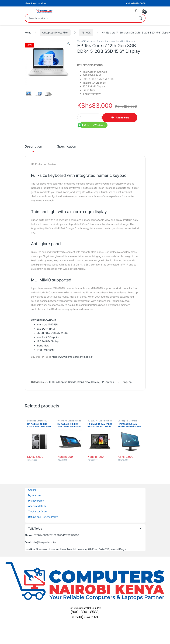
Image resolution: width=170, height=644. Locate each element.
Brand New (110, 41)
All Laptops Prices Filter (55, 33)
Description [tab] (33, 147)
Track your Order (38, 511)
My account (35, 495)
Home (28, 33)
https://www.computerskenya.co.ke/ (72, 357)
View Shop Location (35, 3)
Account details (37, 506)
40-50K (91, 421)
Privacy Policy (36, 501)
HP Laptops (130, 41)
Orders (32, 490)
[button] (69, 44)
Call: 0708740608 (136, 3)
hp (130, 382)
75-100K (86, 33)
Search (140, 18)
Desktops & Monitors (37, 421)
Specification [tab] (67, 147)
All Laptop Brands (95, 41)
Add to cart (122, 117)
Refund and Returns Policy (43, 517)
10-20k (61, 421)
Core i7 (119, 41)
